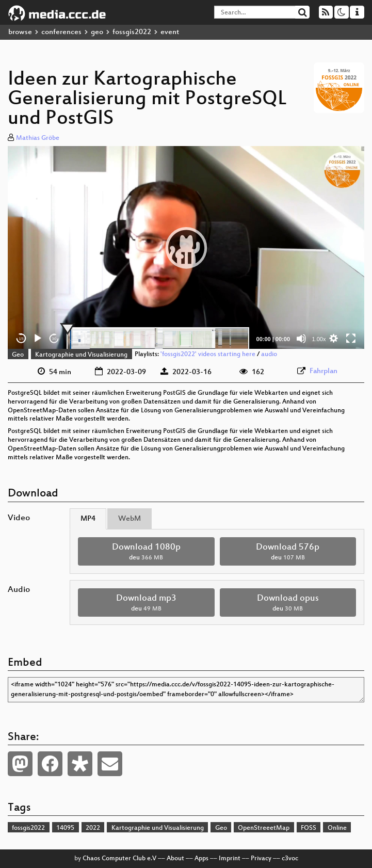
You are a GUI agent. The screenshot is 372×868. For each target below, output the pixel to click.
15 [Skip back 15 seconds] (21, 339)
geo (97, 32)
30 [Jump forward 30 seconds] (54, 339)
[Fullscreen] (351, 339)
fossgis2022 (132, 32)
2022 (93, 828)
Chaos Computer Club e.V (119, 859)
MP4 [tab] (88, 519)
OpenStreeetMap (264, 828)
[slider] (158, 339)
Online (337, 828)
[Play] (38, 339)
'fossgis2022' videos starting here (208, 355)
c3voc (290, 859)
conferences (61, 32)
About (175, 859)
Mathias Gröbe (38, 138)
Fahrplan (324, 371)
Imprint (230, 859)
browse (20, 32)
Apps (201, 859)
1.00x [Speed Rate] (319, 339)
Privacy (261, 859)
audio (269, 355)
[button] (186, 248)
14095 (65, 828)
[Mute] (301, 339)
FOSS (309, 828)
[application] (186, 247)
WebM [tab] (130, 519)
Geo (18, 355)
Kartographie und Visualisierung (81, 355)
